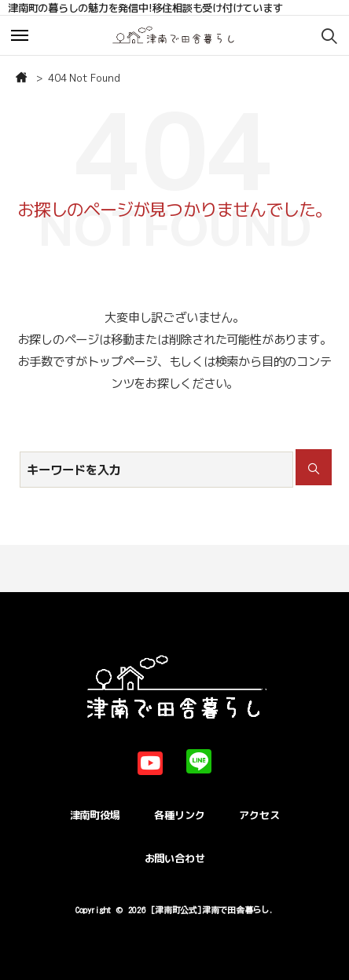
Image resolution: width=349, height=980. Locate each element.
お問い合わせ (175, 858)
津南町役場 (95, 815)
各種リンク (179, 815)
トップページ (122, 361)
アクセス (259, 815)
